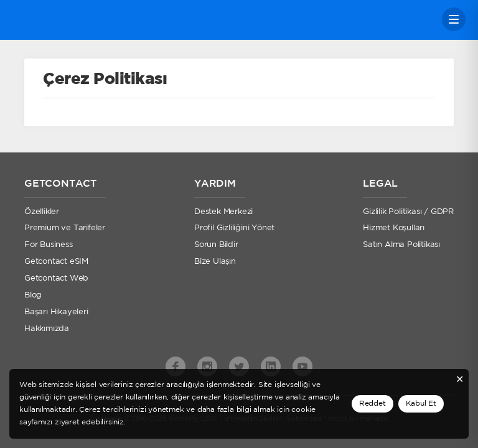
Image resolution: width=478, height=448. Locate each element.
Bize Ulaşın (215, 262)
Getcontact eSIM (56, 262)
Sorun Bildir (216, 245)
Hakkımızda (47, 329)
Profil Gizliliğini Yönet (234, 228)
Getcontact (54, 20)
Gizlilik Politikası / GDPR (408, 212)
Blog (33, 295)
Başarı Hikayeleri (56, 312)
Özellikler (42, 212)
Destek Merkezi (223, 212)
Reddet (373, 404)
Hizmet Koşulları (394, 228)
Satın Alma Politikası (401, 245)
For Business (49, 245)
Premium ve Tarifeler (65, 228)
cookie (303, 410)
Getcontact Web (56, 278)
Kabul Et (421, 404)
